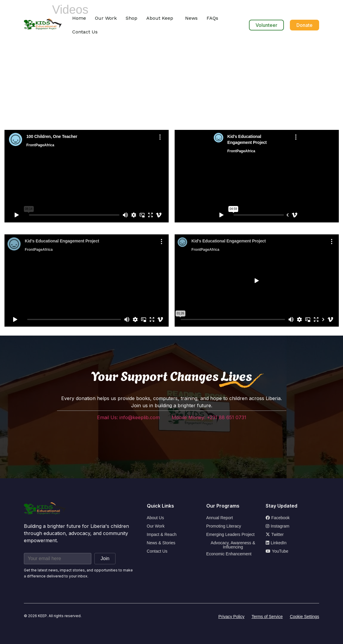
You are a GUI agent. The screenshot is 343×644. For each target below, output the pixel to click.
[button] (161, 18)
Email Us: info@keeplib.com (128, 417)
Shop (131, 18)
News (191, 18)
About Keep (160, 18)
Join (105, 558)
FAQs (212, 18)
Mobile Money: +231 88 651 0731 (209, 417)
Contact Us (85, 32)
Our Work (106, 18)
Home (79, 18)
